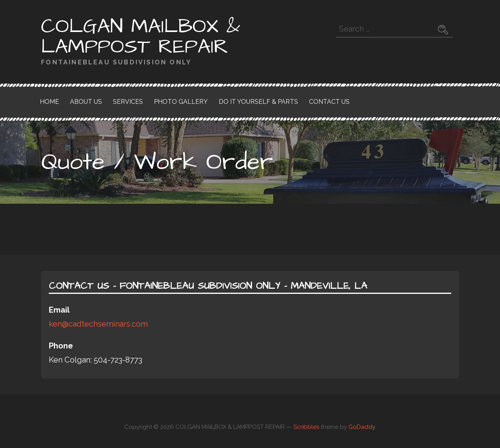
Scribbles (306, 427)
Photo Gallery (181, 102)
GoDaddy (362, 427)
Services (128, 102)
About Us (86, 102)
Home (49, 102)
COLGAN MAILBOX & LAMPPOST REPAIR (141, 37)
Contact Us (329, 102)
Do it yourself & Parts (258, 102)
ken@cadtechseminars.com (98, 324)
